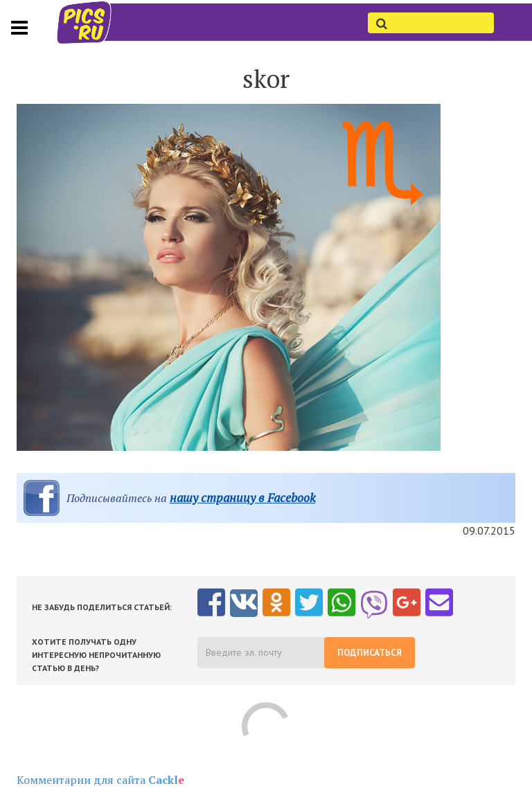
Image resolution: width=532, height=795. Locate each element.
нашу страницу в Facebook (242, 498)
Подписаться (370, 653)
